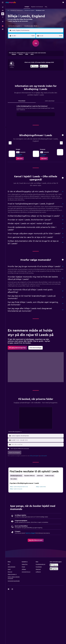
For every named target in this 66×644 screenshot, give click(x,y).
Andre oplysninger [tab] (50, 101)
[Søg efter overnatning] (3, 11)
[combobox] (15, 26)
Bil (8, 10)
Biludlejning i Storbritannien (17, 10)
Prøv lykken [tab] (14, 479)
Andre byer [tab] (40, 476)
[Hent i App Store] (44, 66)
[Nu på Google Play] (34, 66)
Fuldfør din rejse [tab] (49, 476)
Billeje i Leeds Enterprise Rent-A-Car (19, 487)
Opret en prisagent (30, 533)
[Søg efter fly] (3, 7)
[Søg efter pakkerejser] (3, 17)
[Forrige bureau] (10, 143)
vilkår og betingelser (34, 456)
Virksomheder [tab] (22, 101)
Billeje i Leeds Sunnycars (16, 489)
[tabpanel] (36, 112)
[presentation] (44, 66)
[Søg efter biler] (3, 14)
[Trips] (3, 22)
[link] (20, 159)
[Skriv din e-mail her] (37, 445)
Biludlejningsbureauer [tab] (16, 476)
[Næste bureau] (61, 143)
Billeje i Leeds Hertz (41, 487)
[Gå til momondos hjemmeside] (11, 2)
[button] (3, 2)
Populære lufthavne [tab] (29, 476)
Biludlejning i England (29, 10)
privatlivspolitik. (44, 456)
